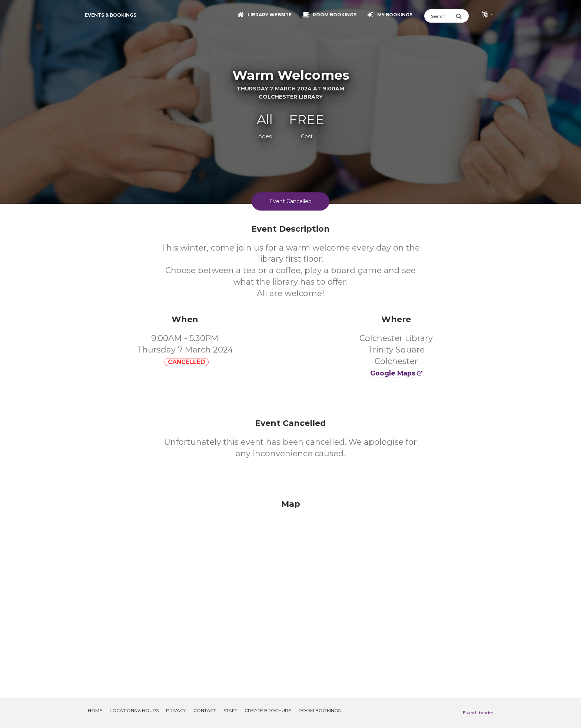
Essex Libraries (478, 713)
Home (95, 710)
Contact (205, 710)
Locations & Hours (134, 710)
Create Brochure (268, 710)
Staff (230, 710)
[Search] (440, 16)
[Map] (290, 589)
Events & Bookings (111, 15)
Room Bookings (320, 710)
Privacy (176, 710)
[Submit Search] (462, 16)
